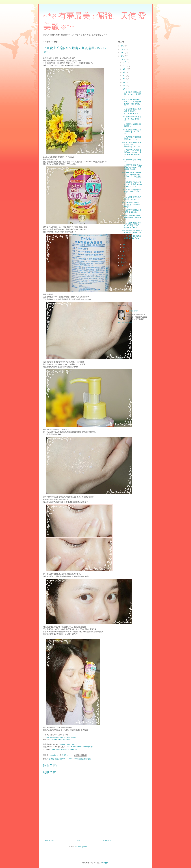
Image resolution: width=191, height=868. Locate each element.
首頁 (78, 840)
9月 (124, 72)
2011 (123, 265)
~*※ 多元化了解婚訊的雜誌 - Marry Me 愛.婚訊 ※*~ (132, 94)
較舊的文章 (107, 840)
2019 (123, 46)
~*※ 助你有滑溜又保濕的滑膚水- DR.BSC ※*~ (132, 198)
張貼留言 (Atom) (81, 847)
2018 (123, 49)
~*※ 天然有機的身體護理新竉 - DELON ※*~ (132, 138)
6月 (124, 82)
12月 (125, 62)
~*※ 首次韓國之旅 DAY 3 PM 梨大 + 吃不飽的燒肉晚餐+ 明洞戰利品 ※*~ (132, 103)
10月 (125, 69)
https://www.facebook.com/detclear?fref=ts (59, 737)
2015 (123, 59)
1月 (124, 251)
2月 (124, 248)
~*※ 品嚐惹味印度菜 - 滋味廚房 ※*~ (132, 125)
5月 (124, 86)
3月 (124, 244)
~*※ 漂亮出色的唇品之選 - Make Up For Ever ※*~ (132, 132)
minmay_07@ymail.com (68, 744)
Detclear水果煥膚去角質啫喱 (80, 759)
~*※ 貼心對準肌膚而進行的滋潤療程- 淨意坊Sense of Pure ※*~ (132, 225)
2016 (123, 56)
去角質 (51, 759)
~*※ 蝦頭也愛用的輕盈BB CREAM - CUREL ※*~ (132, 232)
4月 (124, 89)
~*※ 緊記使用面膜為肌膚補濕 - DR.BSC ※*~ (132, 211)
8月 (124, 76)
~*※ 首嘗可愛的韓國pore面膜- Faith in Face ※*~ (132, 192)
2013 (123, 259)
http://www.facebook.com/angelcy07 (80, 747)
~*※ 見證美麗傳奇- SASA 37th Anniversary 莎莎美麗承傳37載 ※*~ (132, 167)
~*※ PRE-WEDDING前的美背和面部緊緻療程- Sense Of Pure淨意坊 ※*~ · (132, 176)
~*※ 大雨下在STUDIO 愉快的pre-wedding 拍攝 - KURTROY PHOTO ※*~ (132, 153)
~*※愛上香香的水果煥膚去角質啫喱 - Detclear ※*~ (132, 218)
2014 (123, 255)
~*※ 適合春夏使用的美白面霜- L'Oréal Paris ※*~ (132, 238)
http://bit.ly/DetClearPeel (60, 740)
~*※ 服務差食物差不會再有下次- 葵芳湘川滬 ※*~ (132, 119)
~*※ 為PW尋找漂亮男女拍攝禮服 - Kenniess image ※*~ (131, 205)
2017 (123, 53)
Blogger (105, 863)
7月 (124, 79)
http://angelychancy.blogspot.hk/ (65, 749)
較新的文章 (49, 840)
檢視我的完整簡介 (125, 323)
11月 (125, 66)
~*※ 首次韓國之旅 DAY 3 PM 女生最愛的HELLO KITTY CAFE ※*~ (132, 184)
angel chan (134, 311)
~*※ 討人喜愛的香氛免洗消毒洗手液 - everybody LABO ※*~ (132, 145)
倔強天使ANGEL (61, 759)
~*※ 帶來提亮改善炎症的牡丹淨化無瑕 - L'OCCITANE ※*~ (132, 111)
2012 (123, 262)
